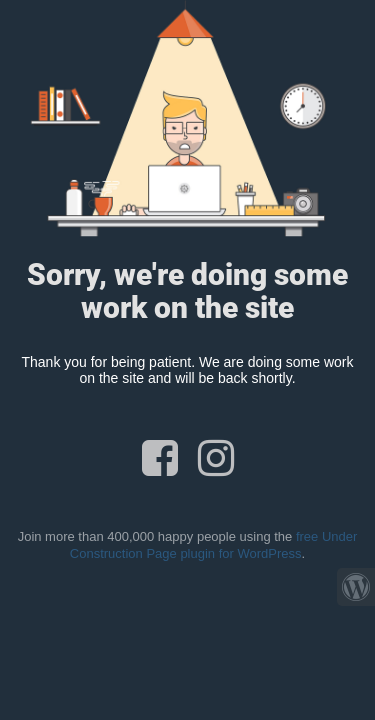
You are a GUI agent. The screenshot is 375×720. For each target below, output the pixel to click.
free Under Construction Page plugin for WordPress (214, 545)
